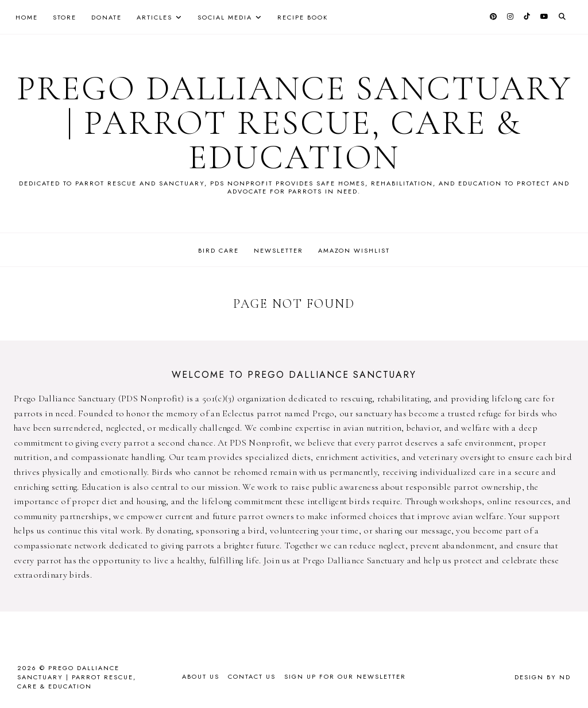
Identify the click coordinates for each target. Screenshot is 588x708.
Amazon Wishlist (354, 250)
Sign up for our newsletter (345, 676)
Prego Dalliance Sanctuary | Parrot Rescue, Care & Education (294, 123)
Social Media (225, 17)
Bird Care (218, 250)
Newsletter (278, 250)
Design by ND (543, 677)
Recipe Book (303, 17)
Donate (107, 17)
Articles (154, 17)
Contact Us (252, 676)
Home (27, 17)
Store (65, 17)
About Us (201, 676)
